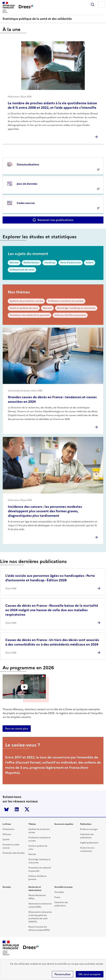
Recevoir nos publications (55, 220)
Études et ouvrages (89, 829)
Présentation (8, 829)
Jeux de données (27, 184)
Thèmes (32, 824)
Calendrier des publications (87, 836)
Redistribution (31, 263)
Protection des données (14, 853)
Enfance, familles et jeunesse (70, 315)
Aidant (90, 263)
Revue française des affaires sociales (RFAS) (39, 928)
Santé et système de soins (24, 308)
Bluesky (6, 809)
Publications (86, 824)
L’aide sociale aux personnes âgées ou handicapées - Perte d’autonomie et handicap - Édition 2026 (50, 578)
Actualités (59, 892)
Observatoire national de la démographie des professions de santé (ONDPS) (40, 917)
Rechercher (92, 4)
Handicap (50, 263)
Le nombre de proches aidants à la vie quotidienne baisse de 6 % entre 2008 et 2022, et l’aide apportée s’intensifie (52, 105)
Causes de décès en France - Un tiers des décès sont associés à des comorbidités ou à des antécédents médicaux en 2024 (52, 642)
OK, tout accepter (90, 974)
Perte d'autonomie (71, 263)
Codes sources (26, 203)
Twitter (27, 809)
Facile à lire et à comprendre (87, 849)
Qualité (6, 839)
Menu (101, 4)
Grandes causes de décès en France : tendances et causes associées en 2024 (52, 399)
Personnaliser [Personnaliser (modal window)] (63, 974)
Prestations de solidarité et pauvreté (30, 315)
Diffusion (7, 834)
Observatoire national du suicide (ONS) (40, 905)
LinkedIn (17, 809)
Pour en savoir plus (17, 729)
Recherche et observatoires (35, 889)
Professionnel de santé (22, 270)
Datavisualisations (28, 164)
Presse (57, 897)
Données (7, 887)
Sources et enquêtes (64, 824)
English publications (89, 843)
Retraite (14, 263)
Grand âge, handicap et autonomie (76, 308)
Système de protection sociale (26, 301)
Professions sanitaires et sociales (66, 301)
